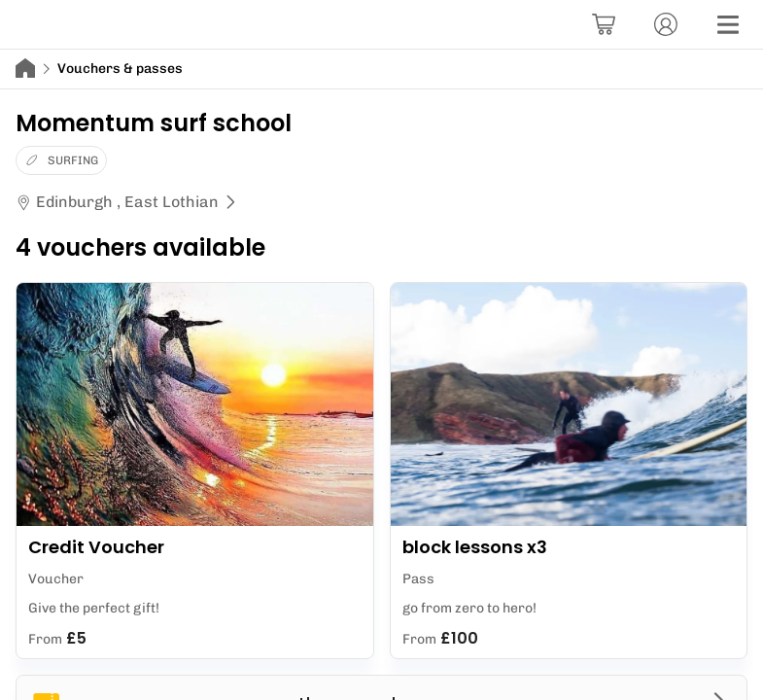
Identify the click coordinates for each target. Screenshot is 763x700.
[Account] (666, 24)
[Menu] (728, 24)
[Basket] (604, 24)
